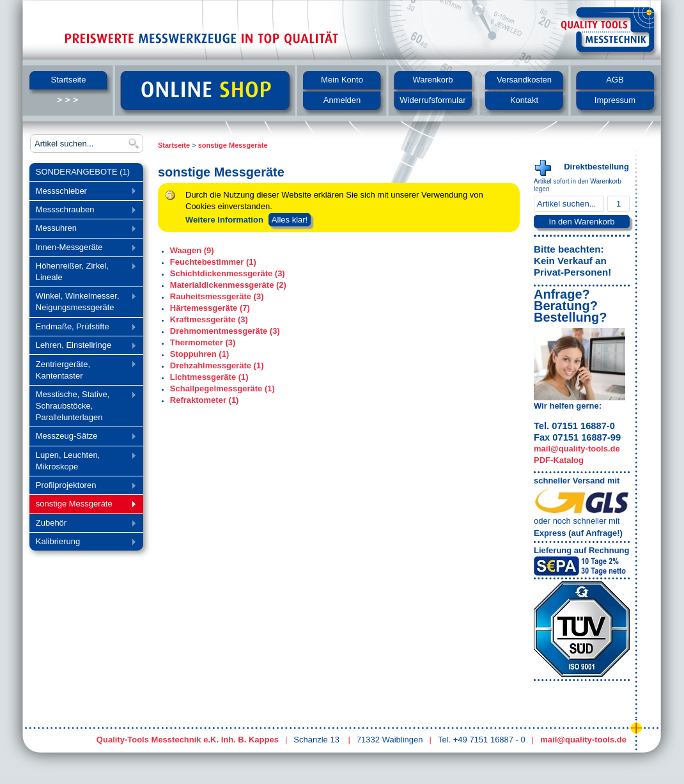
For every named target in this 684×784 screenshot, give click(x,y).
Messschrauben (83, 211)
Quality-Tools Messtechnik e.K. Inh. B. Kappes (188, 740)
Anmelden (342, 100)
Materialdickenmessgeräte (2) (228, 285)
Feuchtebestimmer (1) (213, 262)
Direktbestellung (596, 167)
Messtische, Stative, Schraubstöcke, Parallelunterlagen (83, 406)
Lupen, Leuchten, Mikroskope (83, 461)
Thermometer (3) (203, 342)
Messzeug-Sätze (83, 437)
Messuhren (83, 229)
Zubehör (83, 524)
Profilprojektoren (83, 486)
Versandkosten (524, 80)
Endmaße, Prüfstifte (83, 328)
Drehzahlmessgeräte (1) (217, 365)
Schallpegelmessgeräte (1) (222, 388)
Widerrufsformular (432, 100)
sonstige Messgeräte (83, 505)
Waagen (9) (192, 250)
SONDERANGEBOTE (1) (83, 172)
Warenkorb (432, 80)
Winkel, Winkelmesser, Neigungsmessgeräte (83, 302)
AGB (615, 80)
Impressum (615, 100)
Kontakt (524, 100)
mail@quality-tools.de (577, 449)
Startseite (69, 80)
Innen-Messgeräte (83, 248)
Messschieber (83, 192)
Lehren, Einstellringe (83, 346)
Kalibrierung (83, 543)
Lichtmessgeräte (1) (209, 377)
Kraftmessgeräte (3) (209, 319)
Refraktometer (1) (205, 400)
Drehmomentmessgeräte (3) (225, 331)
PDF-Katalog (559, 460)
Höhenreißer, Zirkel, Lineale (83, 271)
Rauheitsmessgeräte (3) (217, 296)
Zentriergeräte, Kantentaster (83, 370)
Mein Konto (342, 80)
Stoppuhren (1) (199, 354)
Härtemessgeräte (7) (210, 308)
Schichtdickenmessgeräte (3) (228, 273)
